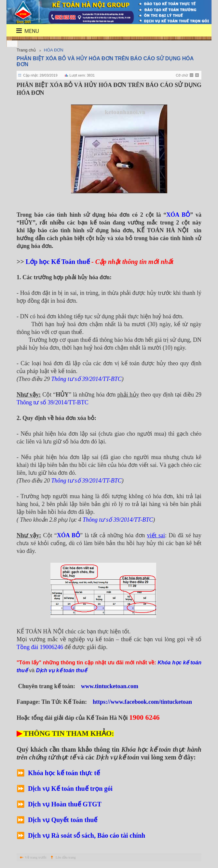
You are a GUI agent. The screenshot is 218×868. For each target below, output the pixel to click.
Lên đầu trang (66, 857)
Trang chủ (26, 50)
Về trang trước (36, 857)
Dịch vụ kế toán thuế (61, 670)
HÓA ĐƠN (54, 50)
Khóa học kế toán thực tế (65, 773)
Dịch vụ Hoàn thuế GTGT (65, 804)
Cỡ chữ (182, 75)
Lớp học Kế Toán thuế (58, 262)
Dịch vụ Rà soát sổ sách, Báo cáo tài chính (87, 835)
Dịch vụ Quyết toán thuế (63, 820)
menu (24, 31)
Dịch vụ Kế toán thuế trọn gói (70, 788)
